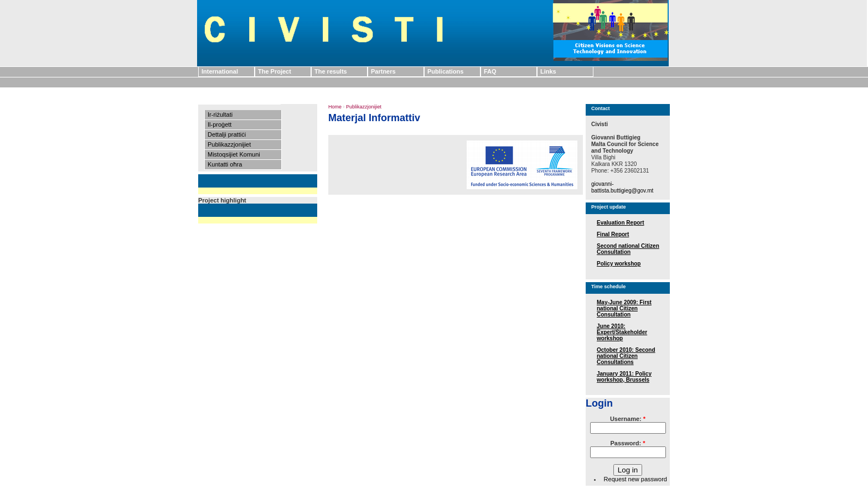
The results (331, 71)
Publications (445, 71)
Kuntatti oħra (225, 164)
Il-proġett (219, 124)
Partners (383, 71)
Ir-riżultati (220, 115)
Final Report (613, 234)
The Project (275, 71)
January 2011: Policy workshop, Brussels (624, 377)
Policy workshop (619, 264)
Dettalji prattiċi (227, 134)
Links (548, 71)
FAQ (490, 71)
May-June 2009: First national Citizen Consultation (624, 308)
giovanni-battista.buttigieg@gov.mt (622, 187)
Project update (609, 207)
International (220, 71)
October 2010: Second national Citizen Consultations (626, 356)
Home (335, 107)
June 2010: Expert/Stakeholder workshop (622, 332)
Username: (628, 419)
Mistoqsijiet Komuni (234, 154)
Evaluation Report (621, 223)
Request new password (635, 479)
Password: (628, 443)
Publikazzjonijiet (229, 144)
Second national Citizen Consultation (628, 249)
